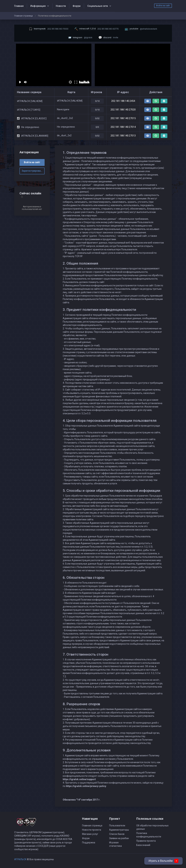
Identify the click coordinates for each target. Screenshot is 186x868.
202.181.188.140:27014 (123, 127)
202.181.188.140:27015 (123, 118)
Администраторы (119, 830)
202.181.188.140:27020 (123, 110)
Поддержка (89, 843)
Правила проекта (146, 841)
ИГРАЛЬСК (20, 859)
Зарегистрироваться (33, 171)
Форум (77, 6)
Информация (38, 6)
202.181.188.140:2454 (123, 101)
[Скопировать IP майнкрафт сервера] (96, 29)
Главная (19, 6)
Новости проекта (92, 830)
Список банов (117, 834)
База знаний (143, 845)
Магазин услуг (90, 834)
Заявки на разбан (119, 838)
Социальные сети (98, 6)
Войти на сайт (163, 6)
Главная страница (23, 16)
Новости (61, 6)
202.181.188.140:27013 (123, 136)
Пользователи (117, 826)
